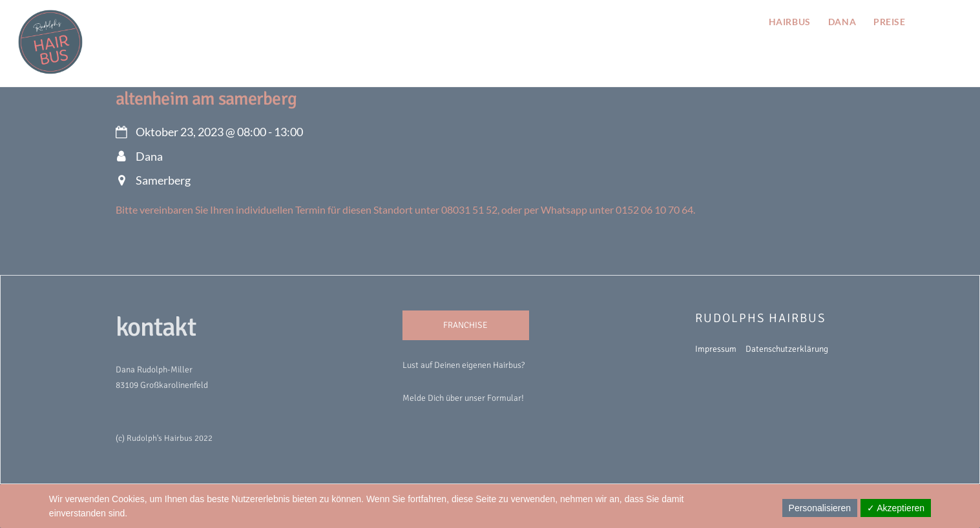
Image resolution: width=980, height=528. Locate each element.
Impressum (716, 349)
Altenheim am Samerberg (206, 99)
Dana (842, 22)
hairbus (790, 22)
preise (889, 22)
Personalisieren (820, 508)
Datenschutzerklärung (787, 349)
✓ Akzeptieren (896, 508)
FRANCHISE (465, 325)
